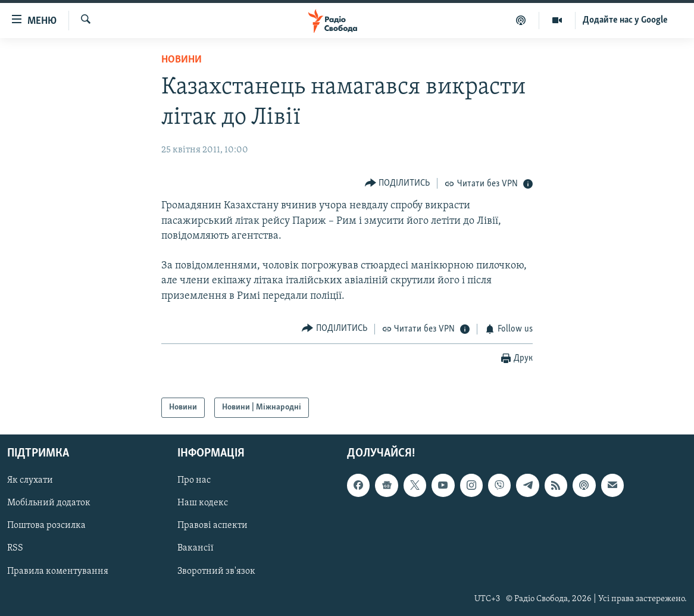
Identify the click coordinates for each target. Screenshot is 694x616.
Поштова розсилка (46, 526)
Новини (182, 60)
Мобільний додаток (49, 503)
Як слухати (30, 480)
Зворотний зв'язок (216, 571)
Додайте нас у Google (625, 20)
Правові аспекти (212, 526)
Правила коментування (58, 571)
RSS (15, 549)
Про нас (194, 480)
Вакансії (196, 549)
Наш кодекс (203, 503)
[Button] (398, 183)
